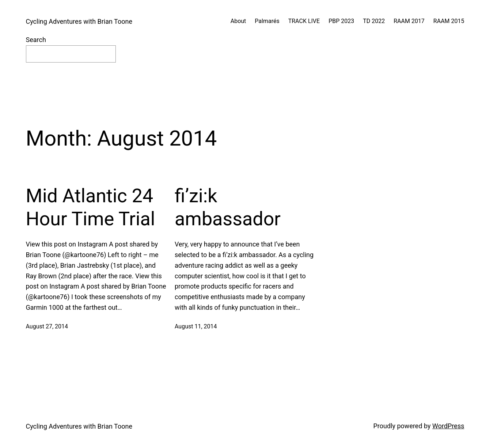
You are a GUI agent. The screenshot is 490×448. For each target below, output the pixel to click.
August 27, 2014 (47, 326)
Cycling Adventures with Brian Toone (79, 21)
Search (36, 40)
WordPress (448, 426)
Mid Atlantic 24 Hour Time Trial (91, 207)
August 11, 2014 (196, 326)
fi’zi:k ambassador (228, 207)
